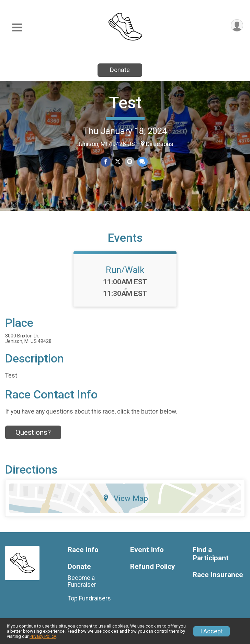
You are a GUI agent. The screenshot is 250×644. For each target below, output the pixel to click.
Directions (160, 144)
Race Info (83, 550)
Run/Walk (125, 270)
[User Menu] (237, 26)
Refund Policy (152, 567)
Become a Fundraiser (82, 581)
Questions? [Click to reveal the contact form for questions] (33, 432)
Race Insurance (218, 575)
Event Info (147, 550)
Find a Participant (211, 554)
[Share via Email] (130, 162)
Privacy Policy (43, 636)
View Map (125, 498)
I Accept (212, 631)
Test (125, 103)
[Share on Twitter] (118, 162)
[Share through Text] (142, 162)
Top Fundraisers (89, 598)
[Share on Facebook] (106, 162)
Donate (120, 70)
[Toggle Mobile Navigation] (17, 28)
